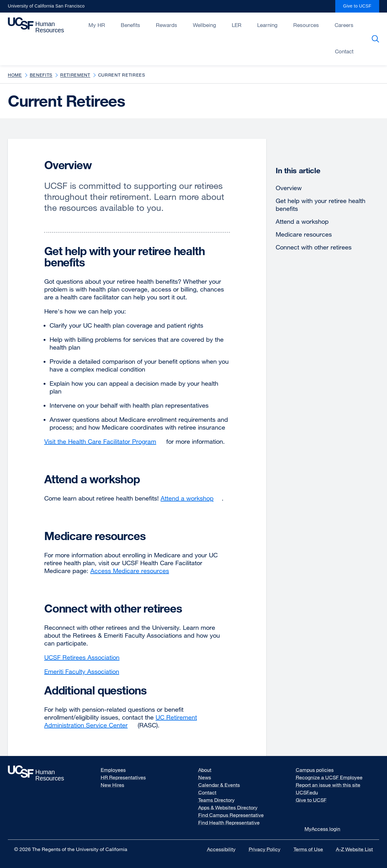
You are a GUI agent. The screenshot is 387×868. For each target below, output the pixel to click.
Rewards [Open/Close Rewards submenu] (167, 25)
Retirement (75, 75)
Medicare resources (304, 234)
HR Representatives (123, 777)
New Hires (112, 785)
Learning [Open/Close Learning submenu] (267, 25)
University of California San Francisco (46, 8)
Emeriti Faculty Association (86, 671)
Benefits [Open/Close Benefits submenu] (130, 25)
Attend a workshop (302, 221)
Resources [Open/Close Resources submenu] (306, 25)
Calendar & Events (219, 785)
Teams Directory (216, 800)
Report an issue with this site (328, 785)
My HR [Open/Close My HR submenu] (97, 25)
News (205, 777)
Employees (113, 770)
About (205, 770)
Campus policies (319, 770)
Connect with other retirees (314, 247)
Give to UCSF (361, 8)
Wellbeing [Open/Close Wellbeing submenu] (204, 25)
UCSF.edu (311, 792)
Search (376, 39)
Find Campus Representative (231, 815)
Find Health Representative (229, 822)
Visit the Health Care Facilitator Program (104, 441)
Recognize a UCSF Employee (333, 777)
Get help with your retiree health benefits (321, 205)
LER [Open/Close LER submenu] (237, 25)
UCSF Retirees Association (86, 657)
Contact (207, 792)
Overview (289, 188)
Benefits (41, 75)
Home (15, 75)
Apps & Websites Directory (228, 807)
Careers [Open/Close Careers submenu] (344, 25)
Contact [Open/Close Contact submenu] (344, 51)
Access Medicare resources (134, 571)
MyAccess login (322, 829)
